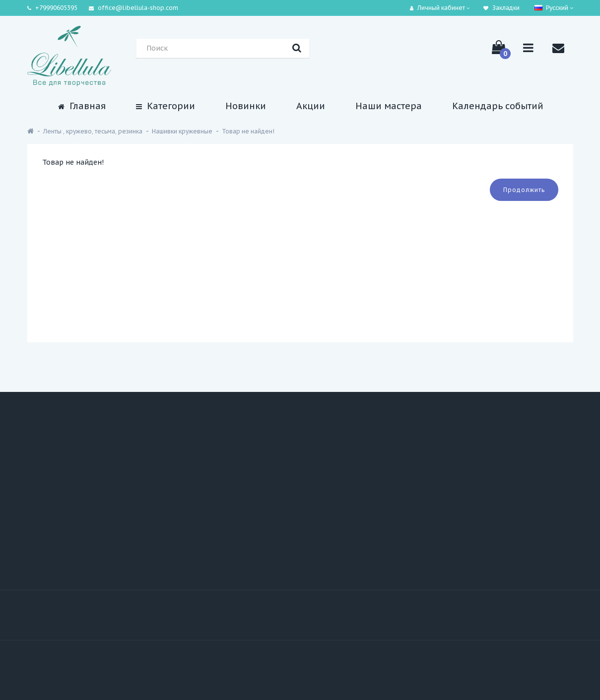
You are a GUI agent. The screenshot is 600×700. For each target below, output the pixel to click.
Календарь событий (498, 106)
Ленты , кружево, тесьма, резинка (93, 131)
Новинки (246, 106)
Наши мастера (389, 106)
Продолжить (524, 190)
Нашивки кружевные (182, 131)
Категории (166, 106)
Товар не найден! (248, 131)
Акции (311, 106)
